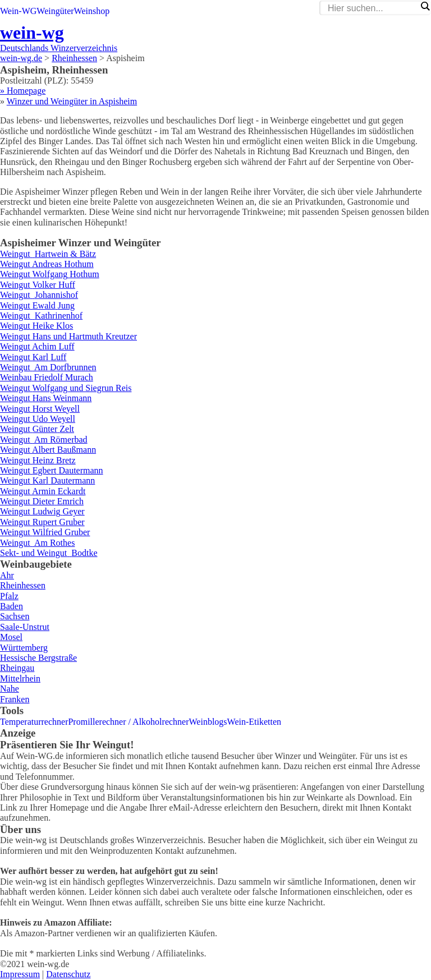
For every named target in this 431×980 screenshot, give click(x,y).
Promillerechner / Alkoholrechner (128, 722)
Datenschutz (68, 974)
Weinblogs (208, 722)
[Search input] (372, 8)
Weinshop (92, 11)
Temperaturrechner (34, 722)
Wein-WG (18, 11)
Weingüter (55, 11)
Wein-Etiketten (254, 722)
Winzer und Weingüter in (72, 101)
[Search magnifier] (425, 6)
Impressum (20, 974)
